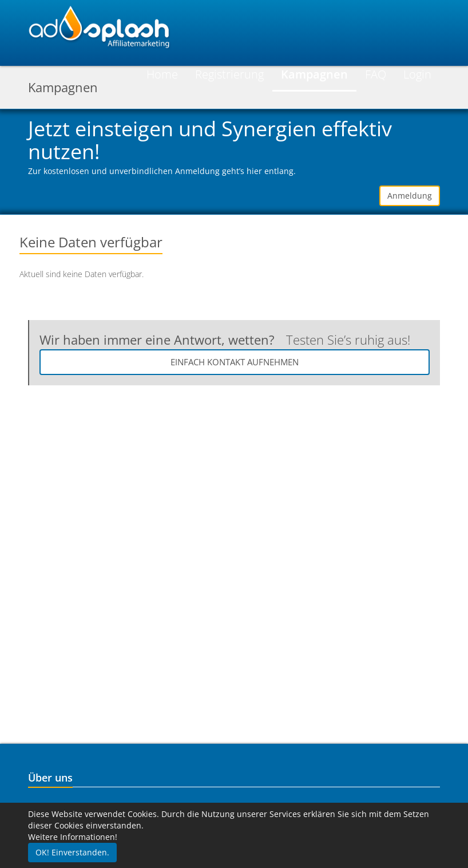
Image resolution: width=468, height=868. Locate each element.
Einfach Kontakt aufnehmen (235, 362)
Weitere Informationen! (73, 837)
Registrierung (229, 74)
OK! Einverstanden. (72, 852)
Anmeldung (410, 196)
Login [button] (417, 74)
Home (162, 74)
